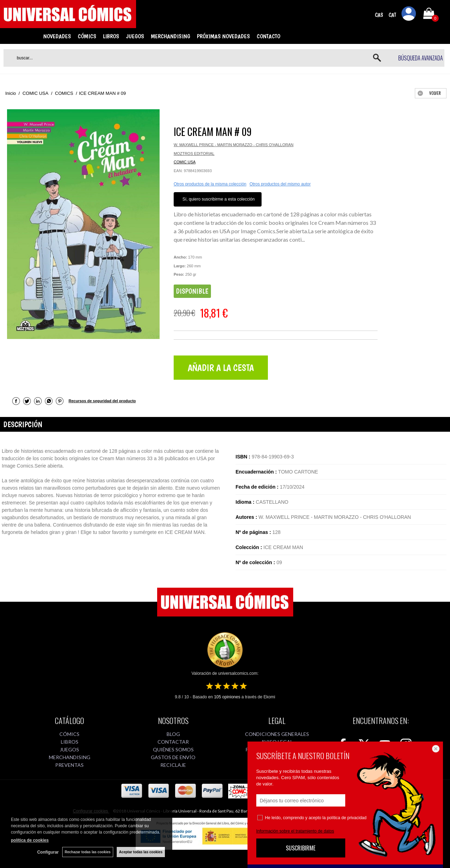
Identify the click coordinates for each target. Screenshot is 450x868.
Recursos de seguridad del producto (102, 401)
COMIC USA (185, 162)
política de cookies (30, 840)
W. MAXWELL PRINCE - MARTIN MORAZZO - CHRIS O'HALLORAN (234, 145)
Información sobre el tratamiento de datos (295, 831)
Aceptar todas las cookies (141, 852)
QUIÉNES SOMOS (173, 749)
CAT (392, 15)
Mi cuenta (409, 15)
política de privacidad (347, 818)
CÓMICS (87, 36)
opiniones (227, 697)
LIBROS (111, 36)
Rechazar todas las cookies (88, 852)
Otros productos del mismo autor (280, 184)
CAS (379, 15)
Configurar (48, 852)
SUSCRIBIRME (301, 848)
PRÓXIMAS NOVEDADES (223, 36)
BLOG (173, 734)
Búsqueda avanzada (421, 58)
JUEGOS (135, 36)
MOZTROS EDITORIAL (194, 154)
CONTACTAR (173, 742)
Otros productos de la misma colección (210, 184)
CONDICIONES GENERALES (277, 734)
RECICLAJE (173, 765)
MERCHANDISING (171, 36)
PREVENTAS (69, 765)
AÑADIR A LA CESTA (221, 368)
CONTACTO (268, 36)
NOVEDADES (57, 36)
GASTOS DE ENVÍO (173, 757)
